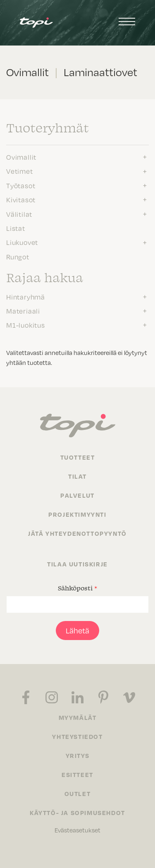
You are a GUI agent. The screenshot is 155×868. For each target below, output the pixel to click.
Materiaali (23, 311)
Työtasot (21, 186)
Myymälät (78, 717)
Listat (16, 228)
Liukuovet (22, 242)
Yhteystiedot (77, 736)
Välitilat (19, 214)
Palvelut (77, 495)
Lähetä (77, 631)
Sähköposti (77, 588)
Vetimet (20, 171)
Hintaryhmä (26, 297)
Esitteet (77, 774)
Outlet (78, 794)
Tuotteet (78, 457)
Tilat (77, 476)
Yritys (78, 755)
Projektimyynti (77, 514)
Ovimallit (21, 157)
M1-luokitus (26, 325)
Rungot (18, 257)
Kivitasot (21, 200)
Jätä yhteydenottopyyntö (77, 533)
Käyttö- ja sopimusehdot (77, 813)
